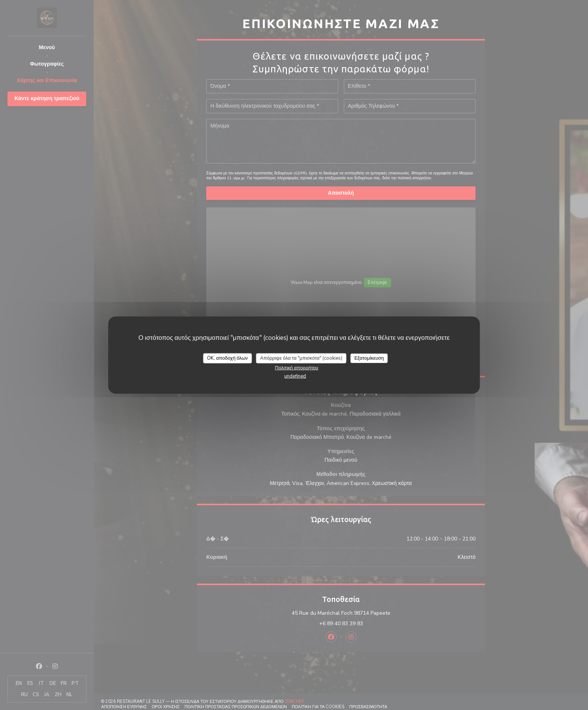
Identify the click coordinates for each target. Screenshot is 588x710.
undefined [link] (295, 376)
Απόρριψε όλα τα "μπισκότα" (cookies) (301, 358)
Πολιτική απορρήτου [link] (296, 368)
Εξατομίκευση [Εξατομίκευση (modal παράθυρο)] (369, 358)
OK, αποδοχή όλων (227, 358)
